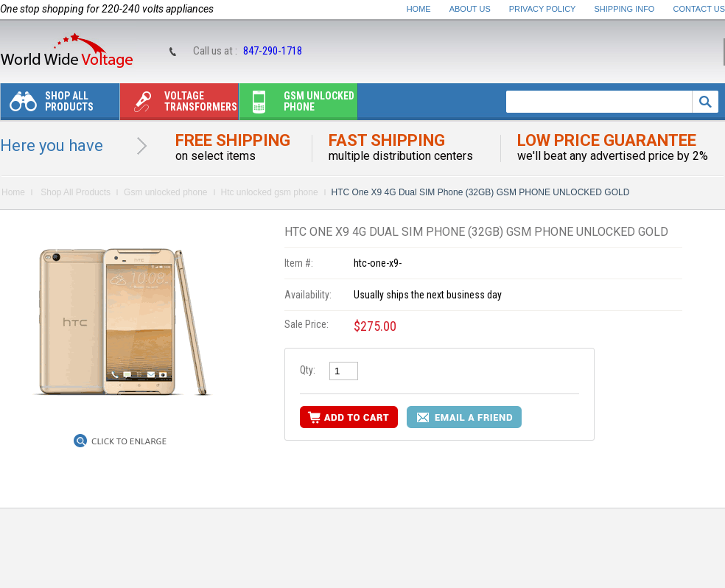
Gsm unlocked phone (297, 105)
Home (419, 9)
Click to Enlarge (129, 441)
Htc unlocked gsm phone (270, 192)
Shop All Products (47, 105)
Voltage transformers (179, 105)
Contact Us (700, 9)
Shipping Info (625, 9)
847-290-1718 (273, 51)
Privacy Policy (543, 9)
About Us (470, 9)
